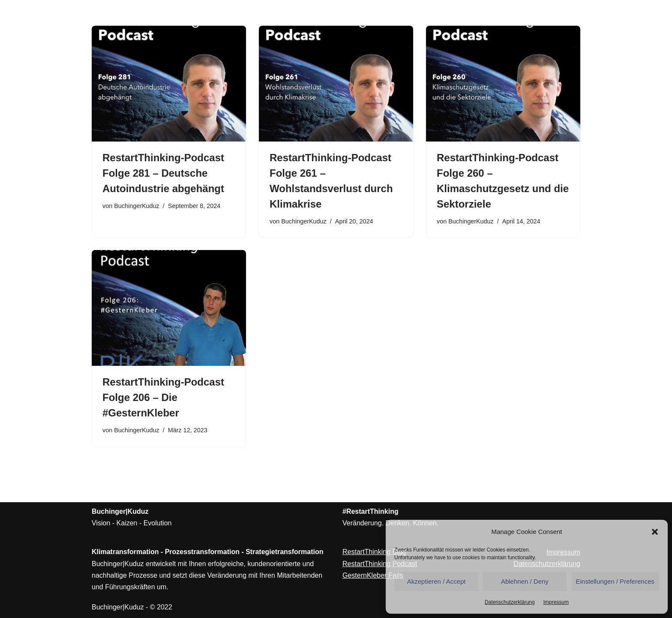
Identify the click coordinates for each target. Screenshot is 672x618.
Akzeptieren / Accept (436, 581)
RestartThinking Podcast (380, 564)
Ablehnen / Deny (525, 581)
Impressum (556, 602)
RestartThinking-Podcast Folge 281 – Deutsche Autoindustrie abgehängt (163, 173)
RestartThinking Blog (374, 552)
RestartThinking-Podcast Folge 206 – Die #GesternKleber (163, 397)
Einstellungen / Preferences (615, 581)
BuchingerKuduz (137, 206)
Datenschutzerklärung (510, 602)
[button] (655, 532)
